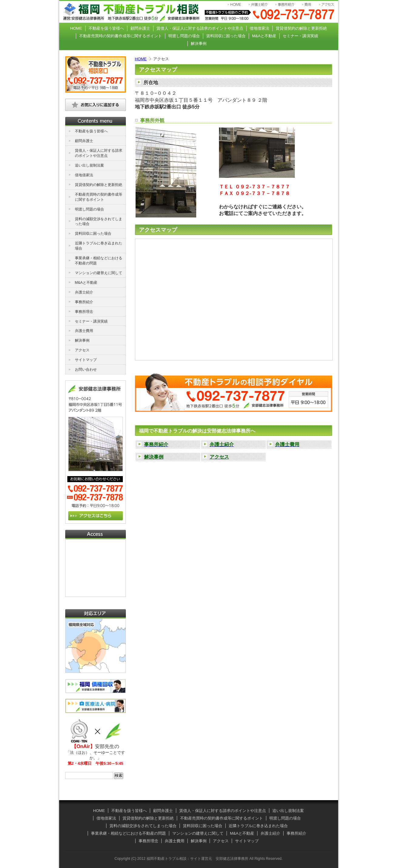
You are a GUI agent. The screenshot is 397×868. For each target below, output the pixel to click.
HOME (141, 59)
